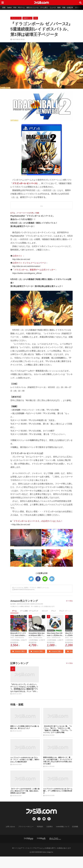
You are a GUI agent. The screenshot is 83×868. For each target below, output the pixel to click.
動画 (62, 8)
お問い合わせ (14, 838)
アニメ (53, 622)
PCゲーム (23, 8)
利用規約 (40, 838)
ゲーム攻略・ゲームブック (29, 622)
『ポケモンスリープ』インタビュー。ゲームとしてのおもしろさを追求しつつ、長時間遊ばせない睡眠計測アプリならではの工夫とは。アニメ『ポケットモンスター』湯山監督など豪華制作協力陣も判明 (24, 699)
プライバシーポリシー (28, 838)
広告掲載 (71, 838)
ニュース (55, 8)
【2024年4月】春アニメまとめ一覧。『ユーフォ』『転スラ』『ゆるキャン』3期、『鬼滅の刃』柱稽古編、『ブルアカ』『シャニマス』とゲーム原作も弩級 (58, 741)
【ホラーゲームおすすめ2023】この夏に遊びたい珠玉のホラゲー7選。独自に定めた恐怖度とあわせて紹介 (25, 802)
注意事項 (49, 838)
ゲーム (14, 622)
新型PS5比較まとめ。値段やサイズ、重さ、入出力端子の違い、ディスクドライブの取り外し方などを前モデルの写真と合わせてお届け (58, 772)
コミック (45, 622)
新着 (4, 8)
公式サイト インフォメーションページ (29, 274)
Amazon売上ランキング (25, 612)
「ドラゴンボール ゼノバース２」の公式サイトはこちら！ (37, 532)
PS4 (36, 29)
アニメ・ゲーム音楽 (66, 622)
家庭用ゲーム (27, 29)
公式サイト (17, 267)
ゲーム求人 (46, 8)
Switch (10, 8)
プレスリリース (16, 29)
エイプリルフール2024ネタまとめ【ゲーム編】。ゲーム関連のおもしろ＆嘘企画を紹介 (58, 802)
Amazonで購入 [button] (19, 662)
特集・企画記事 (71, 8)
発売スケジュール (34, 8)
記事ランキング (20, 674)
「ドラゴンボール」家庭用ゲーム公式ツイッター (34, 280)
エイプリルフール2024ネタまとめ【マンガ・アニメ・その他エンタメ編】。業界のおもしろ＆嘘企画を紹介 (25, 771)
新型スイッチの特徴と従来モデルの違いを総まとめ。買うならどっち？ (25, 739)
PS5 (16, 8)
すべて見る (69, 612)
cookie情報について (61, 838)
